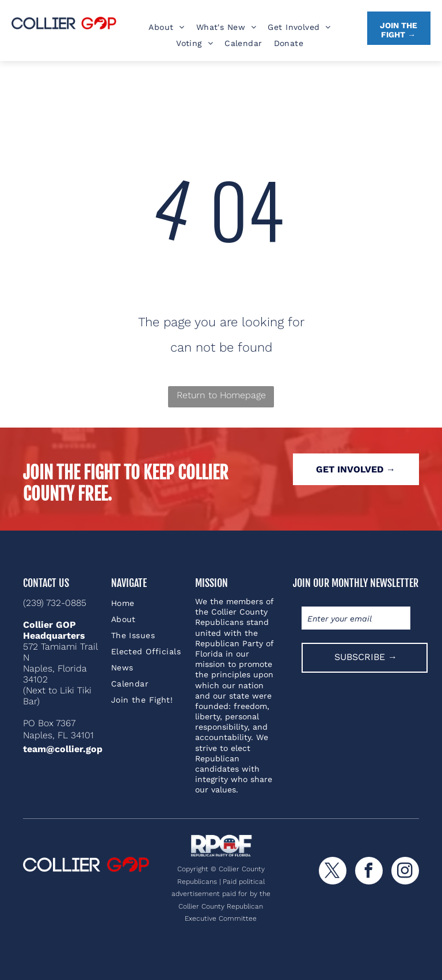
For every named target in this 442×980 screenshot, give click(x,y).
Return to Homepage (221, 395)
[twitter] (333, 872)
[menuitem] (167, 27)
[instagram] (405, 872)
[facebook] (369, 872)
